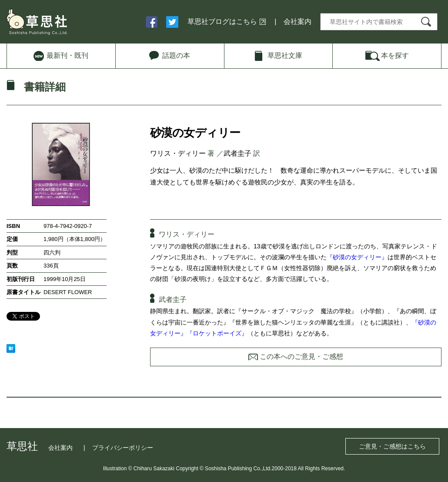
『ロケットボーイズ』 (217, 333)
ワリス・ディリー (178, 153)
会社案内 (298, 22)
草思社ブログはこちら (222, 22)
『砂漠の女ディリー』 (357, 257)
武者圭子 (237, 153)
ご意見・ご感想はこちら (392, 446)
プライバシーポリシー (123, 448)
